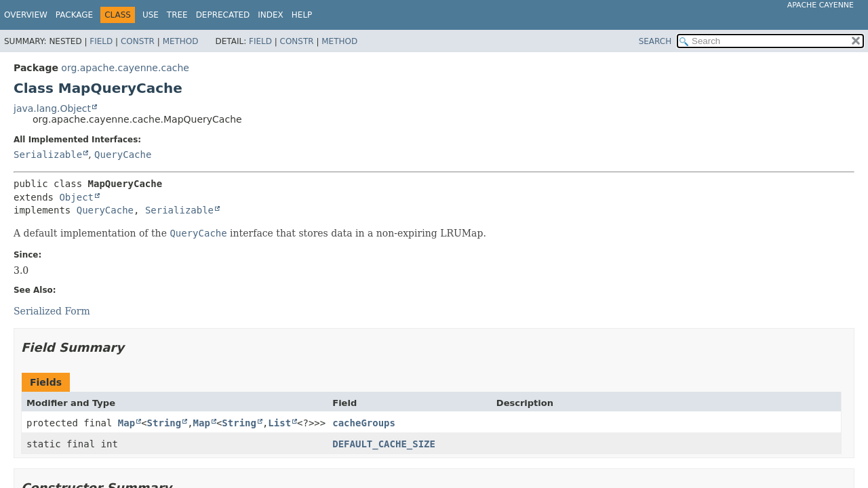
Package (74, 15)
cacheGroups (364, 423)
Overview (26, 15)
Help (302, 15)
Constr (138, 41)
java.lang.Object (52, 108)
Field (101, 41)
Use (151, 15)
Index (271, 15)
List (279, 423)
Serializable (48, 155)
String (164, 423)
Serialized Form (52, 311)
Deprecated (223, 15)
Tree (177, 15)
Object (76, 197)
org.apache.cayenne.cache (125, 68)
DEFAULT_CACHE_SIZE (384, 444)
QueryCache (123, 155)
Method (181, 41)
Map (126, 423)
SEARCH (655, 41)
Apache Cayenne (821, 5)
